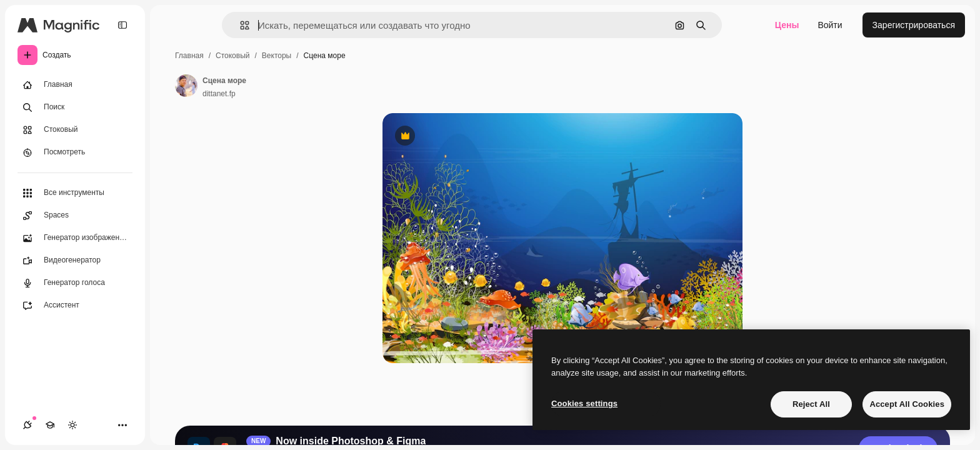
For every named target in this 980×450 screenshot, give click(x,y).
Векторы (277, 56)
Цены (787, 25)
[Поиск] (75, 107)
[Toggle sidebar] (122, 25)
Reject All (811, 404)
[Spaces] (75, 216)
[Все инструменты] (75, 193)
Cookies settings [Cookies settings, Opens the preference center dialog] (584, 403)
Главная (189, 56)
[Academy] (50, 425)
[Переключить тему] (72, 425)
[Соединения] (27, 425)
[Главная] (75, 85)
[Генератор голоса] (75, 283)
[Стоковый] (75, 130)
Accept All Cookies (907, 404)
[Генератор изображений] (75, 238)
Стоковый (232, 56)
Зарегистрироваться (914, 25)
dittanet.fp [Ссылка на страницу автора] (219, 94)
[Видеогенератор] (75, 261)
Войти (830, 25)
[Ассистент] (75, 306)
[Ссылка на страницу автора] (186, 86)
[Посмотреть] (75, 152)
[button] (240, 25)
